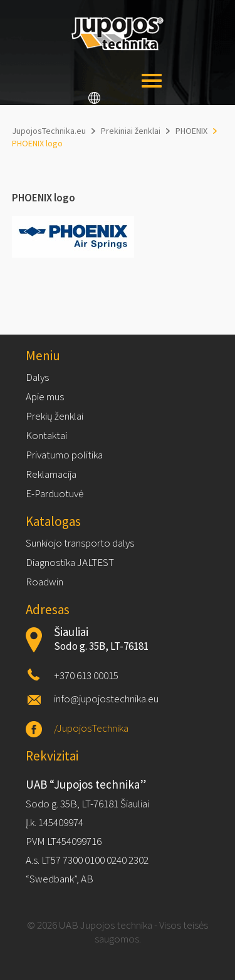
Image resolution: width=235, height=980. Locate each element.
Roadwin (44, 582)
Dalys (37, 377)
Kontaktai (46, 435)
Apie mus (45, 397)
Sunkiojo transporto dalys (80, 543)
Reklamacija (51, 474)
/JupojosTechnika (91, 728)
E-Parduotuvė (55, 493)
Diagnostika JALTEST (70, 562)
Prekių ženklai (55, 416)
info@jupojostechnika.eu (106, 699)
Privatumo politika (64, 455)
